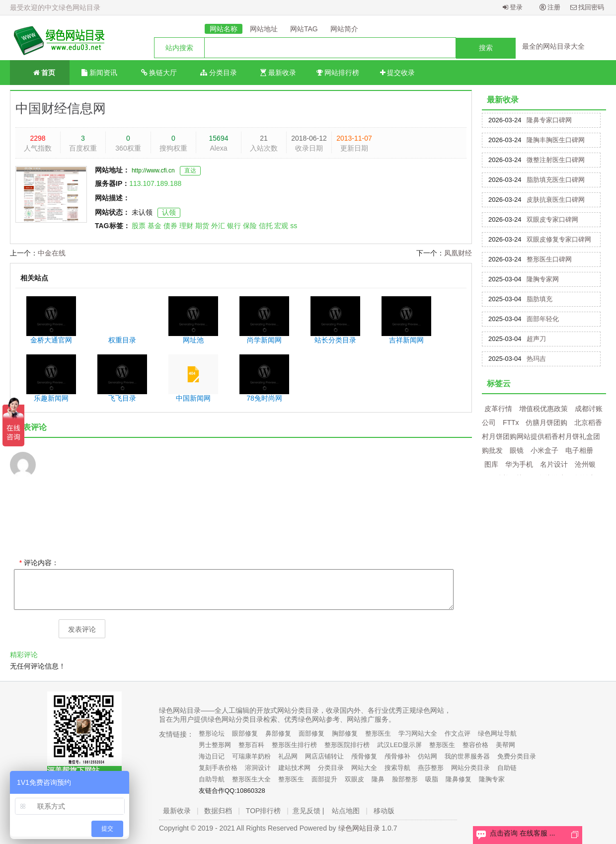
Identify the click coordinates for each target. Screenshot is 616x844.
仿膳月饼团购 (546, 422)
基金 (154, 226)
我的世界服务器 (467, 756)
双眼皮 (354, 779)
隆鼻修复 (459, 779)
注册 (550, 7)
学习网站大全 (418, 733)
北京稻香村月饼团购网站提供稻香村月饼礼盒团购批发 (542, 436)
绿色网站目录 (359, 828)
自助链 (507, 768)
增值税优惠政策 (543, 409)
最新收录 (278, 73)
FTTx (511, 422)
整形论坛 (212, 733)
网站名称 (224, 29)
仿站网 (427, 756)
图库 (491, 464)
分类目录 (219, 73)
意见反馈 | (308, 811)
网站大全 (364, 768)
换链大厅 (159, 73)
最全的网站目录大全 (553, 46)
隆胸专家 (492, 779)
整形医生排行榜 (294, 745)
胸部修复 (345, 733)
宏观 (281, 226)
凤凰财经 (458, 253)
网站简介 (344, 29)
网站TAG (304, 29)
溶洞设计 (258, 768)
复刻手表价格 (218, 768)
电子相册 (579, 450)
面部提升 (324, 779)
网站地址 (264, 29)
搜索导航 (397, 768)
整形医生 (378, 733)
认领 (169, 212)
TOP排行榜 (264, 811)
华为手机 (519, 464)
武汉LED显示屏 (399, 745)
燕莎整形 (431, 768)
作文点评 (458, 733)
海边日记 (212, 756)
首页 (40, 72)
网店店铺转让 (324, 756)
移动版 (384, 811)
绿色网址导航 (497, 733)
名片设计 (554, 464)
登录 (513, 7)
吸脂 (432, 779)
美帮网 (505, 745)
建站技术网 (294, 768)
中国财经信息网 (61, 108)
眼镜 (517, 450)
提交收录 (398, 73)
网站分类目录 (470, 768)
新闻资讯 (99, 73)
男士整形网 (215, 745)
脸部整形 (405, 779)
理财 (186, 226)
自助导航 (212, 779)
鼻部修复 (278, 733)
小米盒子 (544, 450)
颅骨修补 (397, 756)
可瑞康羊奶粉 (251, 756)
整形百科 (251, 745)
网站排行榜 (338, 73)
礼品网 (288, 756)
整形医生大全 (251, 779)
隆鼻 (378, 779)
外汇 (218, 226)
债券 (170, 226)
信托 (266, 226)
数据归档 (218, 811)
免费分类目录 (517, 756)
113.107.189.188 (155, 183)
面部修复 (311, 733)
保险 (250, 226)
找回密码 (587, 7)
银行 (234, 226)
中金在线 (52, 253)
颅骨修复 (364, 756)
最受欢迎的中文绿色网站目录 (55, 7)
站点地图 (346, 811)
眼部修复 (245, 733)
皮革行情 (498, 409)
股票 (139, 226)
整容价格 (475, 745)
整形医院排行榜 (347, 745)
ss (294, 226)
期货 (202, 226)
